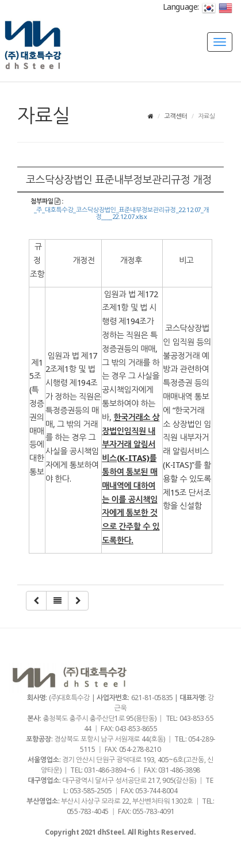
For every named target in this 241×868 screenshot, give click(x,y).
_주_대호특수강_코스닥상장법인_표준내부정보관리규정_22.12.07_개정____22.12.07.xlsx (122, 213)
